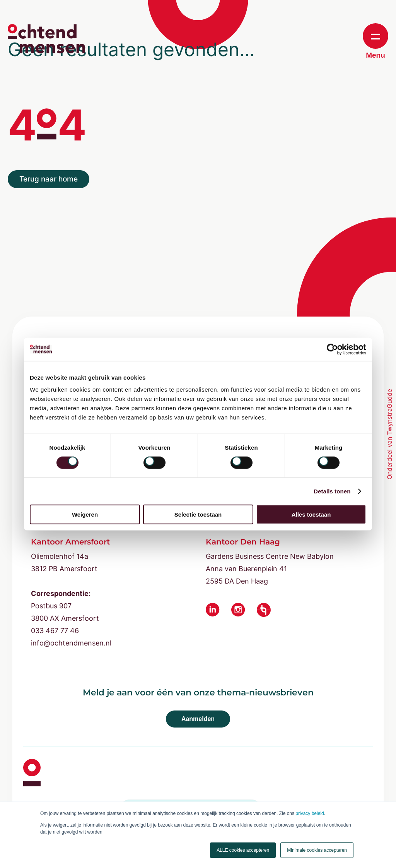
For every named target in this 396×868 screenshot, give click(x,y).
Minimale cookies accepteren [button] (317, 850)
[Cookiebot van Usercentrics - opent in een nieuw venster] (332, 349)
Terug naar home (49, 179)
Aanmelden (198, 719)
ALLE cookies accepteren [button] (243, 850)
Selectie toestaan (198, 514)
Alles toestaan (311, 514)
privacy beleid (310, 813)
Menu (376, 41)
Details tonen (332, 491)
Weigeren (85, 514)
